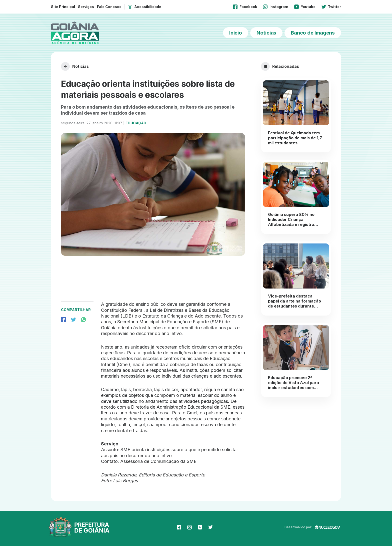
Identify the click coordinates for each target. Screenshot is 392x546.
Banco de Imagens (313, 33)
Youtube (305, 7)
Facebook (245, 7)
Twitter (331, 7)
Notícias (266, 33)
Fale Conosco (109, 7)
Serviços (86, 7)
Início (236, 33)
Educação (136, 123)
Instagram (276, 7)
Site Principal (63, 7)
